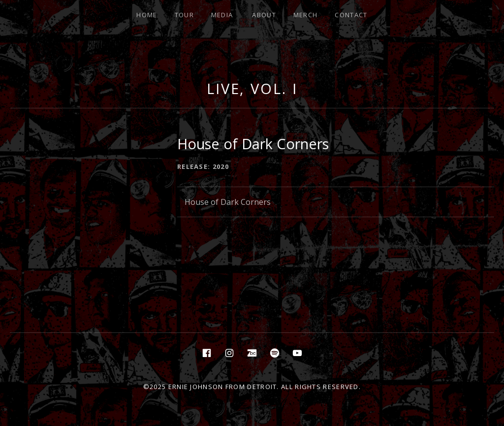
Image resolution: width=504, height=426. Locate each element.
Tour (184, 15)
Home (147, 15)
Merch (306, 15)
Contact (351, 15)
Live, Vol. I (252, 88)
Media (222, 15)
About (264, 15)
